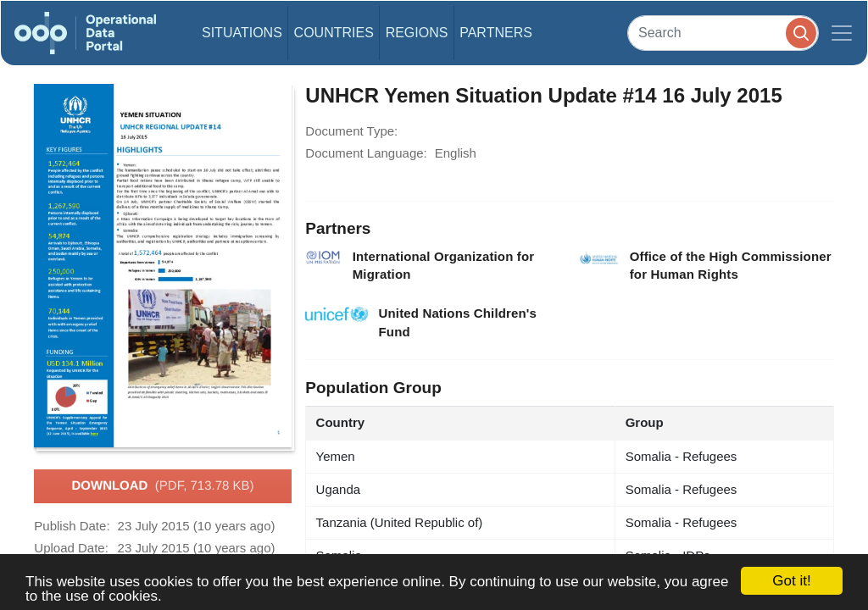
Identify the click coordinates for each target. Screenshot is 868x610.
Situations (242, 33)
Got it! (791, 581)
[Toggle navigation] (842, 33)
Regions (417, 33)
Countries (334, 33)
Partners (496, 33)
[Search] (723, 33)
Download (162, 486)
